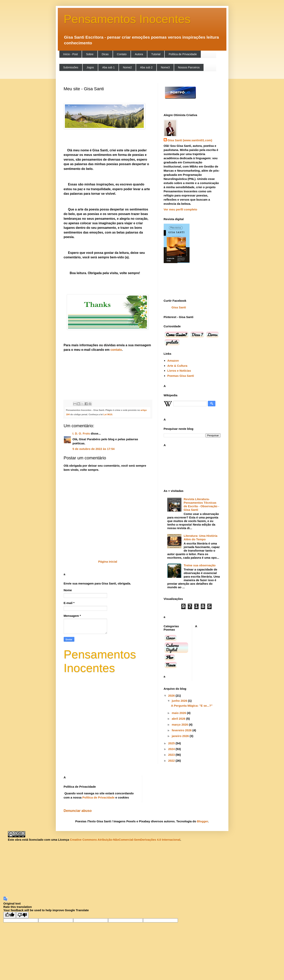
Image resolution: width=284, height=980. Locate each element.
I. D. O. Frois (81, 433)
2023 (172, 755)
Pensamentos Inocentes (127, 19)
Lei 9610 (107, 414)
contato (116, 350)
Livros (212, 335)
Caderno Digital (172, 648)
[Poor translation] (22, 915)
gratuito (172, 342)
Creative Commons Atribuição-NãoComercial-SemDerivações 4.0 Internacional (125, 840)
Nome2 (127, 67)
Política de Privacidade (183, 54)
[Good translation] (10, 915)
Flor (170, 657)
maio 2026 (179, 713)
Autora (139, 54)
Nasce (171, 665)
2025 (172, 743)
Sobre (90, 54)
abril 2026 (179, 719)
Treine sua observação (200, 565)
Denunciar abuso (78, 811)
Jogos (90, 67)
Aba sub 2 (146, 67)
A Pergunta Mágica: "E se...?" (192, 706)
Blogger (203, 821)
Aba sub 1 (108, 67)
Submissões (71, 67)
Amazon (173, 361)
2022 (172, 761)
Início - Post (71, 54)
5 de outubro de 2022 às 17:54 (94, 449)
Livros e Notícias (179, 371)
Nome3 (165, 67)
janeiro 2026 (181, 736)
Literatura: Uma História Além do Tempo (200, 537)
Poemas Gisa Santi (181, 376)
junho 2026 (180, 701)
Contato (122, 54)
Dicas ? (197, 335)
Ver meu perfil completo (180, 209)
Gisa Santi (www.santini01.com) (190, 140)
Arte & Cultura (177, 366)
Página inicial (108, 562)
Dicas (105, 54)
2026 (172, 696)
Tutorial (156, 54)
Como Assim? (177, 335)
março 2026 (180, 725)
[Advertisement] (126, 869)
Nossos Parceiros (189, 67)
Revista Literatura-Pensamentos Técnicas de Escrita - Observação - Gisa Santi (201, 504)
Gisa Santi (179, 307)
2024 (172, 749)
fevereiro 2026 (182, 730)
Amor (171, 638)
